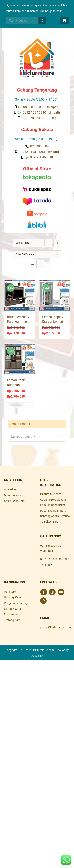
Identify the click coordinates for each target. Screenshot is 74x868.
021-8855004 (49, 546)
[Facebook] (44, 592)
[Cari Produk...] (22, 20)
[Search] (42, 20)
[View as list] (40, 264)
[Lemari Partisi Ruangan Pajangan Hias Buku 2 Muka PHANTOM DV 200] (20, 359)
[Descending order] (57, 243)
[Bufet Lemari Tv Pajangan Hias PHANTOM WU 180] (20, 295)
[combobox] (37, 437)
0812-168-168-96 (51, 559)
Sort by (22, 243)
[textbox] (37, 437)
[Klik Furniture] (37, 40)
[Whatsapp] (43, 601)
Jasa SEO (37, 656)
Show (25, 254)
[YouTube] (61, 592)
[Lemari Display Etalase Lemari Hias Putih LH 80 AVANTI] (55, 295)
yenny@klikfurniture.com (56, 627)
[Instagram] (52, 592)
